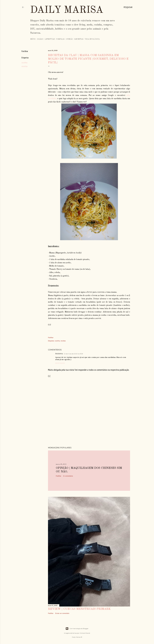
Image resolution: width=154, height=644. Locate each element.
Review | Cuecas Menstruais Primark (79, 609)
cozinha (24, 63)
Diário (40, 39)
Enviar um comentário (62, 613)
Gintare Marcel (85, 633)
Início (33, 39)
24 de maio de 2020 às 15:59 (73, 354)
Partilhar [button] (25, 51)
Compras (60, 39)
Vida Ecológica (92, 39)
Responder (60, 363)
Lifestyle (50, 39)
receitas (25, 66)
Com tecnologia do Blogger (77, 629)
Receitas (79, 39)
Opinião (69, 39)
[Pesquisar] (128, 7)
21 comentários (68, 476)
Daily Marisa (67, 10)
